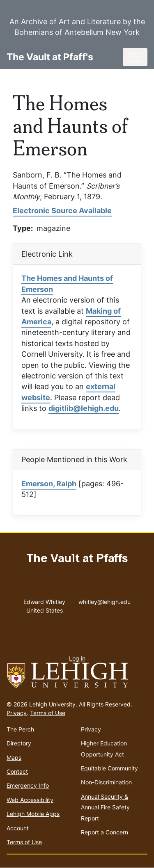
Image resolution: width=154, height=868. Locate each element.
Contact (17, 771)
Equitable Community (109, 768)
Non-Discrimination (106, 782)
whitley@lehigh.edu (105, 600)
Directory (19, 743)
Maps (14, 758)
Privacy (17, 713)
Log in (77, 658)
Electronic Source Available (62, 211)
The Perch (20, 729)
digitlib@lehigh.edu (84, 408)
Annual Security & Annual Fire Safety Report (105, 807)
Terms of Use (48, 713)
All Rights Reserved (105, 704)
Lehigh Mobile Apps (33, 814)
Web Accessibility (30, 800)
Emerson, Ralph (49, 484)
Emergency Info (28, 785)
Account (18, 828)
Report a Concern (105, 832)
